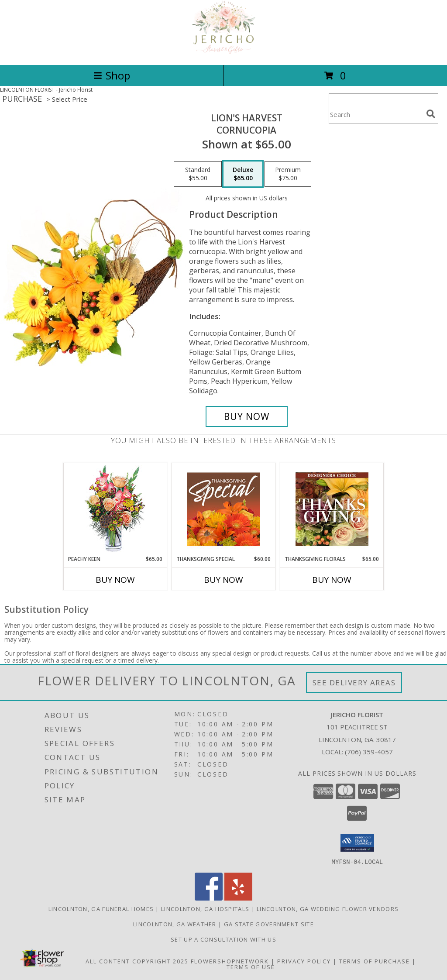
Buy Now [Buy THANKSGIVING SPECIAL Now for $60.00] (223, 580)
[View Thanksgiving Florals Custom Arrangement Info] (332, 509)
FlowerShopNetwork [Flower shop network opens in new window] (230, 961)
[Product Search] (376, 114)
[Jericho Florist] (223, 52)
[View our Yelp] (238, 898)
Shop (112, 75)
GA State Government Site (269, 924)
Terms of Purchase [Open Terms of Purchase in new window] (375, 961)
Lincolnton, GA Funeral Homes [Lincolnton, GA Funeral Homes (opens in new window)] (101, 908)
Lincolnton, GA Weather (175, 924)
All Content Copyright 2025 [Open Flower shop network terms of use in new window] (137, 961)
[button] (357, 843)
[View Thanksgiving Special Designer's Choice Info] (224, 509)
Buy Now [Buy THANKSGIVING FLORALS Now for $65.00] (332, 580)
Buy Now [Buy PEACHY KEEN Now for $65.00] (115, 580)
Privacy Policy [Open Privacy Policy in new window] (304, 961)
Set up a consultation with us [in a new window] (223, 939)
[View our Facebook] (209, 898)
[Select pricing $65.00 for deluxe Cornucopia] (243, 174)
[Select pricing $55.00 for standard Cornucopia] (198, 174)
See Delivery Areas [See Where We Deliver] (354, 683)
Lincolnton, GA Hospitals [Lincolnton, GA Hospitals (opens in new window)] (205, 908)
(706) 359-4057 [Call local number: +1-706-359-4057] (369, 752)
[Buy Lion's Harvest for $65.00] (247, 416)
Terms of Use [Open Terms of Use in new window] (251, 966)
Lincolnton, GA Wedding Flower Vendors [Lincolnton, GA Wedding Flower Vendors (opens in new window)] (328, 908)
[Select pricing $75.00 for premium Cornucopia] (288, 174)
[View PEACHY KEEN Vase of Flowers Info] (115, 509)
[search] (431, 114)
